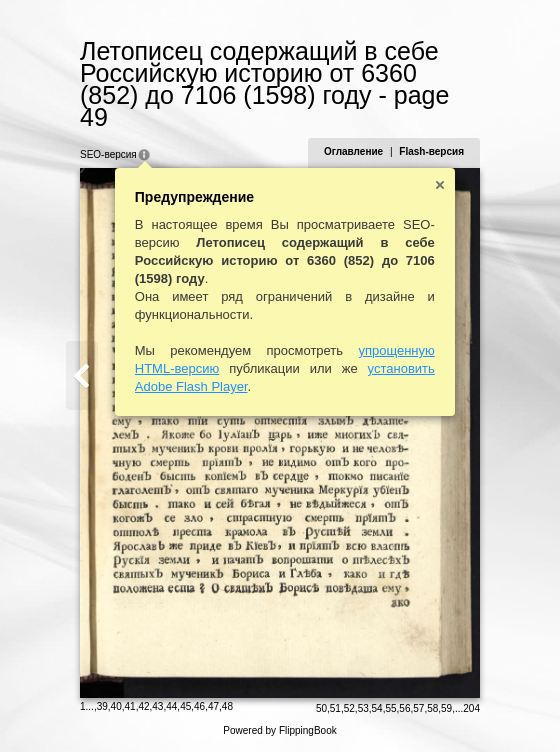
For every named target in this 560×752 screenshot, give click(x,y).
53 (363, 708)
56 (404, 708)
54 (377, 708)
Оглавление (353, 151)
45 (185, 706)
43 (157, 706)
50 (321, 708)
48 (227, 706)
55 (390, 708)
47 (213, 706)
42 (143, 706)
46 (199, 706)
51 (335, 708)
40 (116, 706)
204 (471, 708)
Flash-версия (431, 151)
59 (446, 708)
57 (418, 708)
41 (130, 706)
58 (432, 708)
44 (171, 706)
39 (102, 706)
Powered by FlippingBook (279, 730)
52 (349, 708)
